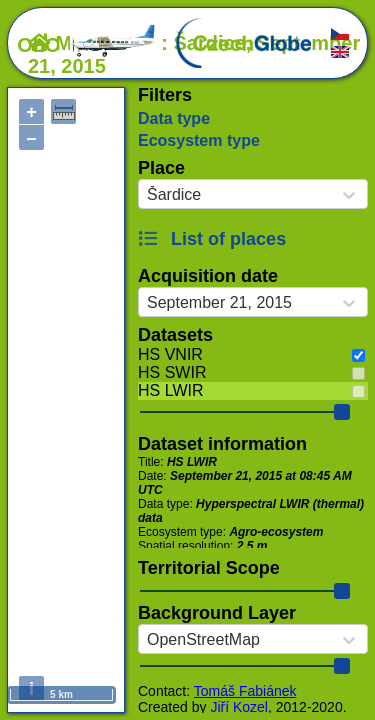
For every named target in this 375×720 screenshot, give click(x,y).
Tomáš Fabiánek (245, 691)
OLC (87, 45)
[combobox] (147, 195)
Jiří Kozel (239, 707)
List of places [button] (212, 239)
